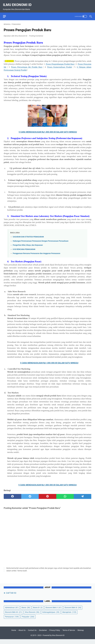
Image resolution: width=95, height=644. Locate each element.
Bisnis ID (38, 612)
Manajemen (69, 616)
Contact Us (32, 635)
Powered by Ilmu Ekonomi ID (54, 640)
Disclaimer (43, 635)
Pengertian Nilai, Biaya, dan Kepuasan (28, 243)
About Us (22, 635)
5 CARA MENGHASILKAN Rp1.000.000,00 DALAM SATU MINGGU (48, 130)
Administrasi (12, 612)
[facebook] (12, 494)
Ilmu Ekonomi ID (18, 3)
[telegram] (83, 494)
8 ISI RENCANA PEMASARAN (24, 247)
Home (14, 635)
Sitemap (81, 635)
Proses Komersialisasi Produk (60, 65)
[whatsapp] (65, 494)
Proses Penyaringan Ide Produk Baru (27, 65)
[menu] (7, 14)
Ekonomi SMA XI (73, 612)
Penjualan (28, 621)
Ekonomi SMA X (54, 612)
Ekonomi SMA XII (13, 616)
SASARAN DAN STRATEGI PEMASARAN (28, 235)
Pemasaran (12, 621)
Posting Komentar (36, 34)
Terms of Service (69, 635)
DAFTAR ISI (11, 597)
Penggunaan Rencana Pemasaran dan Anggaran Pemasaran (36, 251)
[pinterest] (47, 494)
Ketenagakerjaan (51, 616)
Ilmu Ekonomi (32, 616)
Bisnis (26, 612)
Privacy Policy (55, 635)
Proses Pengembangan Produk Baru (60, 62)
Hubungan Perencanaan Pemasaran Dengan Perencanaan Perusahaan (41, 239)
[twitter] (30, 494)
